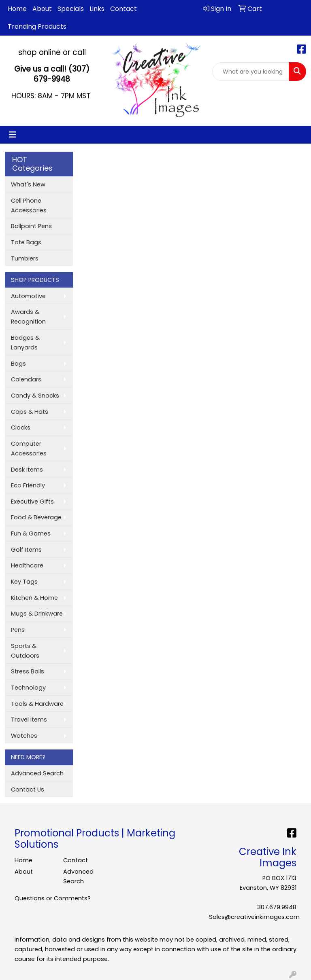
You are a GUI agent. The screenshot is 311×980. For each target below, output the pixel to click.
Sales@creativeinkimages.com (254, 917)
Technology (28, 688)
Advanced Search (37, 773)
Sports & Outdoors (25, 651)
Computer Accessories (29, 449)
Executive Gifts (32, 502)
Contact (124, 9)
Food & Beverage (36, 517)
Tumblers (25, 258)
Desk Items (27, 470)
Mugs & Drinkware (37, 614)
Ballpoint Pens (31, 226)
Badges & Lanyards (25, 343)
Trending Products (37, 26)
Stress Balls (28, 671)
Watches (24, 736)
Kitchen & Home (34, 598)
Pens (18, 630)
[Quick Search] (251, 72)
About (42, 9)
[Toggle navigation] (13, 135)
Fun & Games (31, 533)
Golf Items (26, 550)
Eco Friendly (28, 485)
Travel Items (29, 720)
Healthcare (27, 565)
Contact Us (28, 790)
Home (17, 9)
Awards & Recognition (28, 317)
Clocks (21, 428)
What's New (28, 184)
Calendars (26, 379)
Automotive (28, 296)
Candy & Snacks (35, 396)
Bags (18, 364)
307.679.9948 (277, 907)
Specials (71, 9)
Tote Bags (26, 242)
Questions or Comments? (53, 898)
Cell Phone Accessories (29, 205)
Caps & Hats (30, 412)
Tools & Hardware (37, 704)
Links (97, 9)
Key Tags (24, 582)
